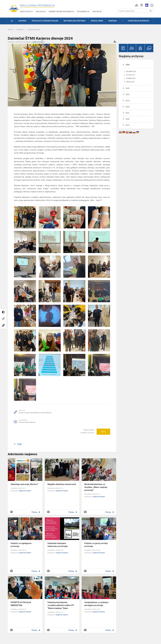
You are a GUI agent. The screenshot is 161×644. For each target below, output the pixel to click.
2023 (128, 101)
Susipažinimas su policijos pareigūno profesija (96, 604)
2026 (128, 65)
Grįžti (20, 444)
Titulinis (11, 30)
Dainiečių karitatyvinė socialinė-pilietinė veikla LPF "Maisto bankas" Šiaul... (61, 605)
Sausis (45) (130, 82)
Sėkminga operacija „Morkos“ (25, 484)
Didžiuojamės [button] (97, 21)
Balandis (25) (131, 71)
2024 (128, 94)
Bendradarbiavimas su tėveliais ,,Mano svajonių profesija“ (96, 487)
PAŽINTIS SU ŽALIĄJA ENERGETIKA (21, 604)
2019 (128, 125)
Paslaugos (41, 12)
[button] (137, 5)
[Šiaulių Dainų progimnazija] (14, 8)
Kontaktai (97, 12)
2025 (128, 88)
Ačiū (103, 432)
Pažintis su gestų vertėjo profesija (96, 545)
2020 (128, 119)
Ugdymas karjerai (34, 30)
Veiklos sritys (26, 12)
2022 (128, 107)
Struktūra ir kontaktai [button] (138, 21)
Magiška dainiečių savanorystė (62, 484)
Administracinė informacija (61, 12)
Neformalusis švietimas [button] (75, 21)
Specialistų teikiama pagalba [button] (45, 21)
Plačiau (34, 512)
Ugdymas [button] (22, 21)
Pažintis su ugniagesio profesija (21, 545)
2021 (128, 113)
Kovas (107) (131, 75)
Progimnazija (83, 12)
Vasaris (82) (131, 78)
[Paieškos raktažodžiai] (135, 11)
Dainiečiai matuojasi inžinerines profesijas (58, 545)
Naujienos (21, 30)
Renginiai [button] (113, 21)
